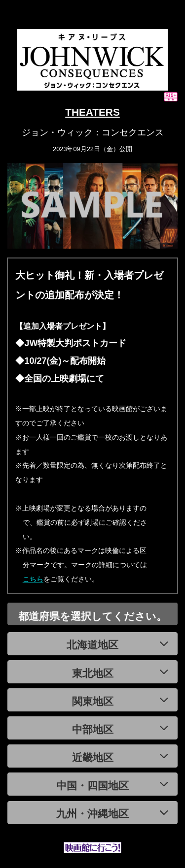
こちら (33, 579)
